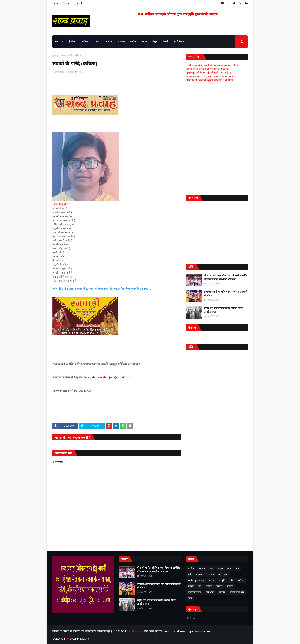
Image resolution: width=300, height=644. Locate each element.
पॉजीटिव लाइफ (195, 592)
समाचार (202, 568)
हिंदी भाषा (210, 592)
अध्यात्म (199, 574)
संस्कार (209, 586)
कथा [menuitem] (107, 42)
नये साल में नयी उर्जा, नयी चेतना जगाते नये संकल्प (211, 76)
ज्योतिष (222, 592)
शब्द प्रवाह (59, 72)
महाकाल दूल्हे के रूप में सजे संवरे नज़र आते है (209, 73)
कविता (191, 568)
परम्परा (230, 586)
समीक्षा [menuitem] (133, 42)
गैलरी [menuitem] (165, 42)
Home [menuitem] (59, 42)
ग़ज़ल (220, 568)
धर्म (190, 574)
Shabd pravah (135, 631)
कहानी (191, 586)
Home (56, 3)
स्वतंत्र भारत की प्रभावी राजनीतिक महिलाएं (207, 69)
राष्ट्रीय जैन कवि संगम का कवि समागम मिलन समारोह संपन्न (223, 310)
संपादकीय (223, 574)
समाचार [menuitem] (121, 42)
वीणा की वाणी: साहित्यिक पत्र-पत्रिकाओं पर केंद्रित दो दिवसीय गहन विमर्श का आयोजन (226, 277)
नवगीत (219, 586)
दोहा (232, 580)
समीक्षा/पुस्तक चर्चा (196, 580)
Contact (78, 3)
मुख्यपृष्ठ (56, 55)
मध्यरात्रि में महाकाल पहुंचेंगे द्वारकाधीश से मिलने (210, 80)
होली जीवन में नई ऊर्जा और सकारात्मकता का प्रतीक (212, 65)
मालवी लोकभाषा (237, 592)
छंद (200, 586)
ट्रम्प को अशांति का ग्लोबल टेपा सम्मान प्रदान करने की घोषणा (226, 294)
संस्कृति (222, 580)
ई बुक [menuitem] (155, 42)
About (66, 3)
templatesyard (81, 639)
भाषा (190, 598)
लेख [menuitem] (98, 42)
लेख (212, 568)
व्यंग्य (229, 568)
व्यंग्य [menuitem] (144, 42)
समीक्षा (241, 580)
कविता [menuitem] (85, 42)
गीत (238, 568)
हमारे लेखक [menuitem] (179, 42)
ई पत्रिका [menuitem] (72, 42)
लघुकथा (210, 574)
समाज (212, 580)
